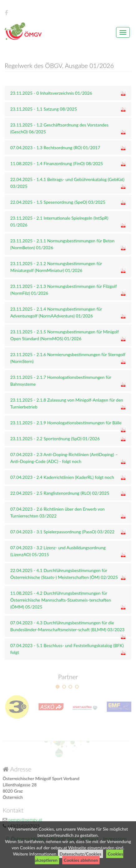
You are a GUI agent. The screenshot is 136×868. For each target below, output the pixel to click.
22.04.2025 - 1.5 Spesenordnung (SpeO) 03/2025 (58, 202)
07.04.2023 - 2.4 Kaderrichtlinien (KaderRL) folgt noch (62, 477)
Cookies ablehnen (81, 860)
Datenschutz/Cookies (80, 854)
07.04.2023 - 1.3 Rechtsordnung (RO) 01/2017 (55, 148)
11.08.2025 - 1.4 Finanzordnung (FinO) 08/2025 (57, 163)
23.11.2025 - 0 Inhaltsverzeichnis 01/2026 (51, 93)
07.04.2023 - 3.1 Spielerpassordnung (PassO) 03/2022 (62, 532)
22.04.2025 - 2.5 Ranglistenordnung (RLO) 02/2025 (60, 493)
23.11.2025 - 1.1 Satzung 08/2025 (44, 109)
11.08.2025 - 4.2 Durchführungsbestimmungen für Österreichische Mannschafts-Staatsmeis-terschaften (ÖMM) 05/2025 (61, 600)
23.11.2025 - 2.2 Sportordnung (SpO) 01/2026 (55, 439)
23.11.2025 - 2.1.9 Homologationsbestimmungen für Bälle (66, 423)
